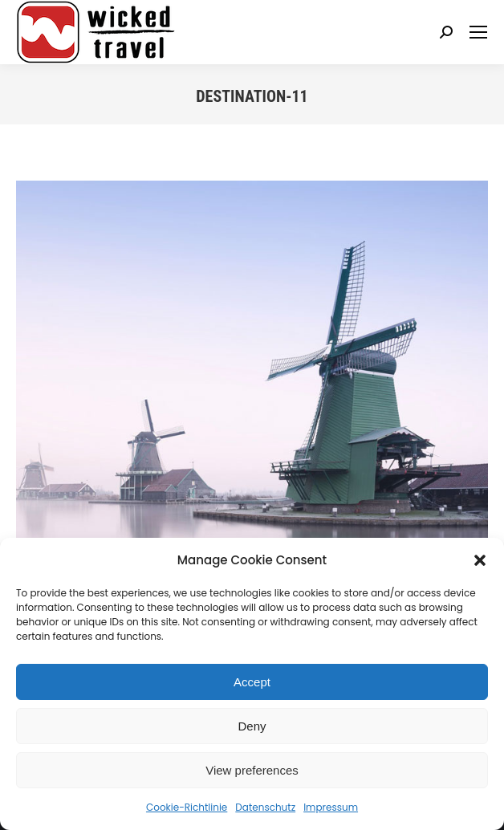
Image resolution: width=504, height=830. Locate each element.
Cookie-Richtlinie (187, 807)
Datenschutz (265, 807)
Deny (252, 726)
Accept (252, 682)
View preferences (252, 770)
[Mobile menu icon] (478, 32)
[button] (480, 560)
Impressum (331, 807)
